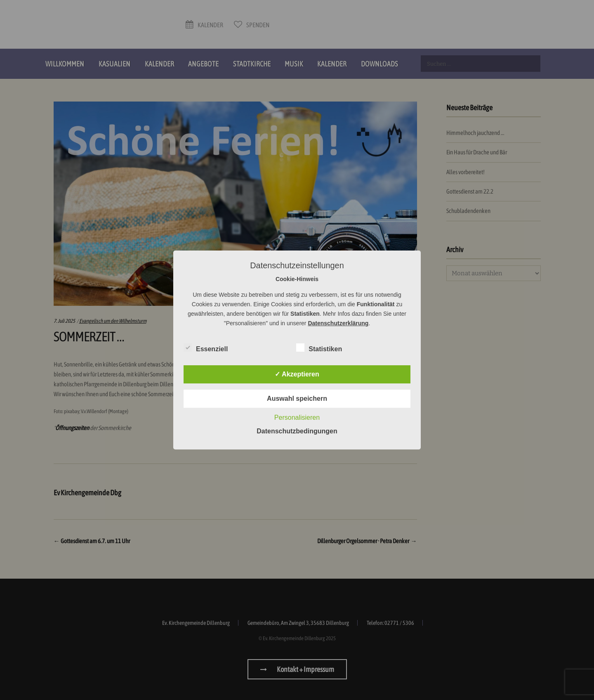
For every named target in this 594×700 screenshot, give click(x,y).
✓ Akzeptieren (297, 374)
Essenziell (206, 348)
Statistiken (319, 348)
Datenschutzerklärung (338, 323)
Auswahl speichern (297, 398)
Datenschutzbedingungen (297, 431)
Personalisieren (297, 417)
